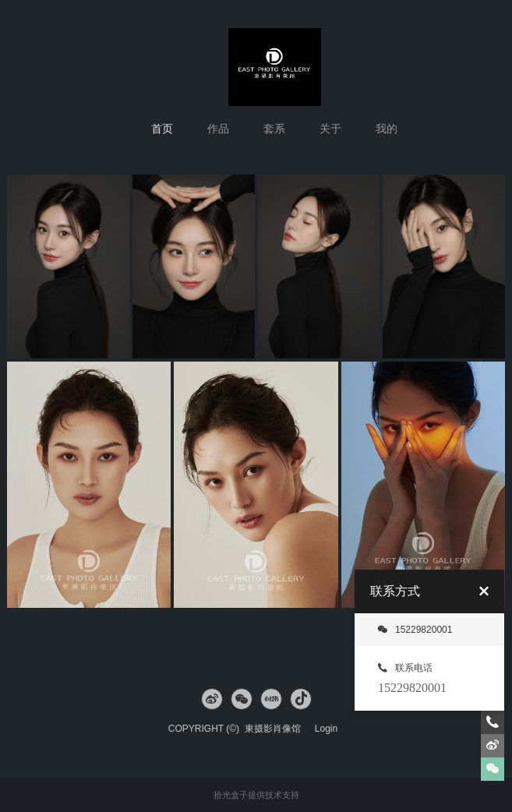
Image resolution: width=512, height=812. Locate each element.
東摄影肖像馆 (277, 729)
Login (326, 729)
